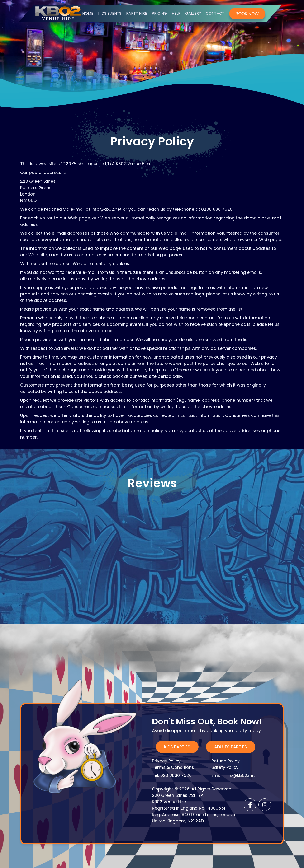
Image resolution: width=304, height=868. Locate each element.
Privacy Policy (166, 761)
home (88, 13)
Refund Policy (226, 761)
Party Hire (137, 13)
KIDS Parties (177, 747)
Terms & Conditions (173, 767)
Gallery (193, 13)
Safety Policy (225, 767)
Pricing (159, 13)
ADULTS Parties (231, 747)
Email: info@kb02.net (233, 775)
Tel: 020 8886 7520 (172, 775)
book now (247, 14)
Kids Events (110, 13)
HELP (176, 13)
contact (215, 13)
